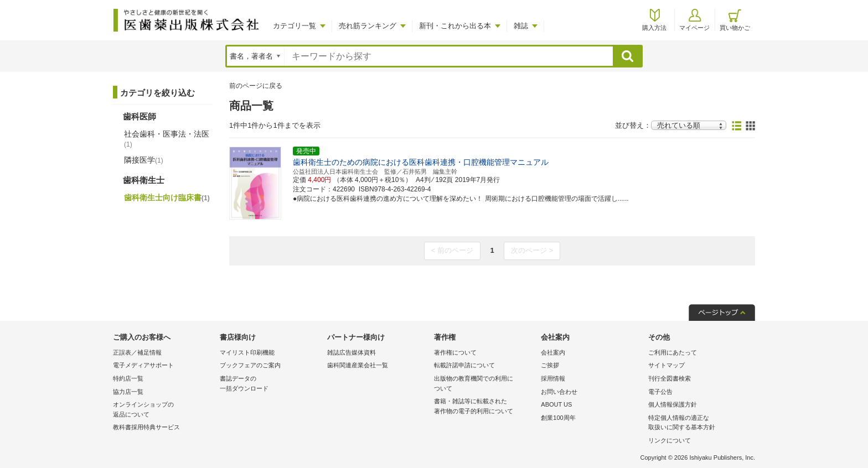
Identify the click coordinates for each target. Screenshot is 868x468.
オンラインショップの (164, 410)
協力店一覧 (128, 392)
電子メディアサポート (143, 365)
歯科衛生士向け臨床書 (167, 197)
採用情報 (553, 378)
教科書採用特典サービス (146, 427)
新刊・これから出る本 (455, 26)
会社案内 (553, 352)
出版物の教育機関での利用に (485, 384)
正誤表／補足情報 (137, 352)
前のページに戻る (256, 86)
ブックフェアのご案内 (250, 365)
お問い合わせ (559, 392)
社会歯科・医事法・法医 (167, 139)
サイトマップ (666, 365)
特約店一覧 (128, 378)
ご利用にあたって (673, 352)
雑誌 (521, 26)
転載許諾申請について (464, 365)
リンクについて (670, 440)
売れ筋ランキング (368, 26)
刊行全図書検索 (670, 378)
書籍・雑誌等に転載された (485, 407)
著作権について (455, 352)
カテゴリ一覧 (294, 26)
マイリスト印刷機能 (247, 352)
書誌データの (270, 384)
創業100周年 (558, 418)
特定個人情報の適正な (699, 423)
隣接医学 (144, 160)
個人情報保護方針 (673, 404)
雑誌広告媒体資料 (352, 352)
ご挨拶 (550, 365)
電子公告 (660, 392)
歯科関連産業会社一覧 (358, 365)
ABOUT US (556, 404)
